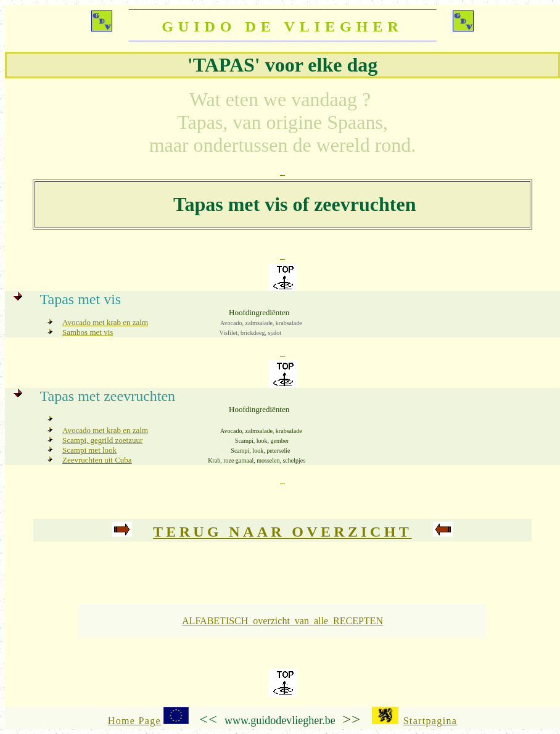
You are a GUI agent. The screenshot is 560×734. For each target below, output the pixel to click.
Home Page (134, 721)
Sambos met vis (88, 332)
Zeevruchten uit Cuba (97, 460)
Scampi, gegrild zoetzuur (102, 440)
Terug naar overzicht (282, 532)
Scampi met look (89, 450)
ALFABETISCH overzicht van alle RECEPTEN (282, 621)
